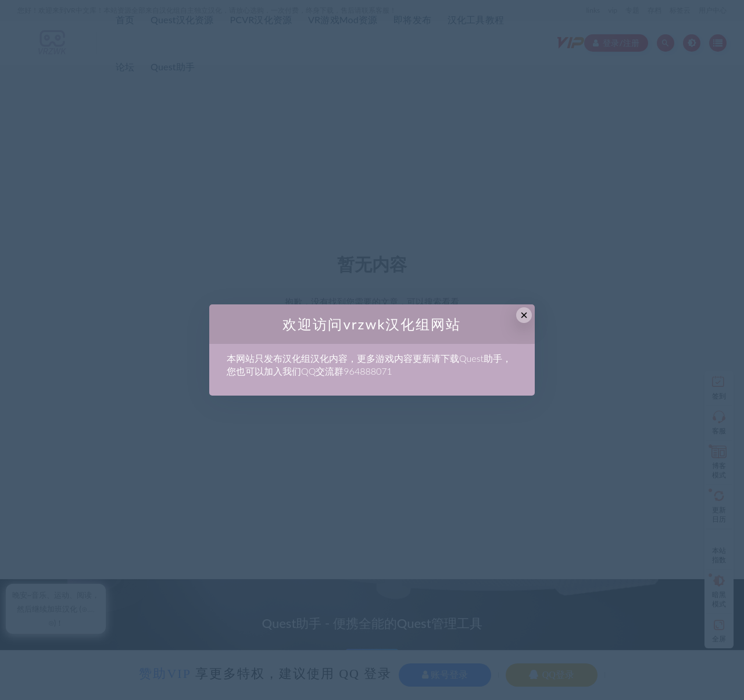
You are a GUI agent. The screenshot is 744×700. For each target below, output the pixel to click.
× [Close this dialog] (524, 315)
